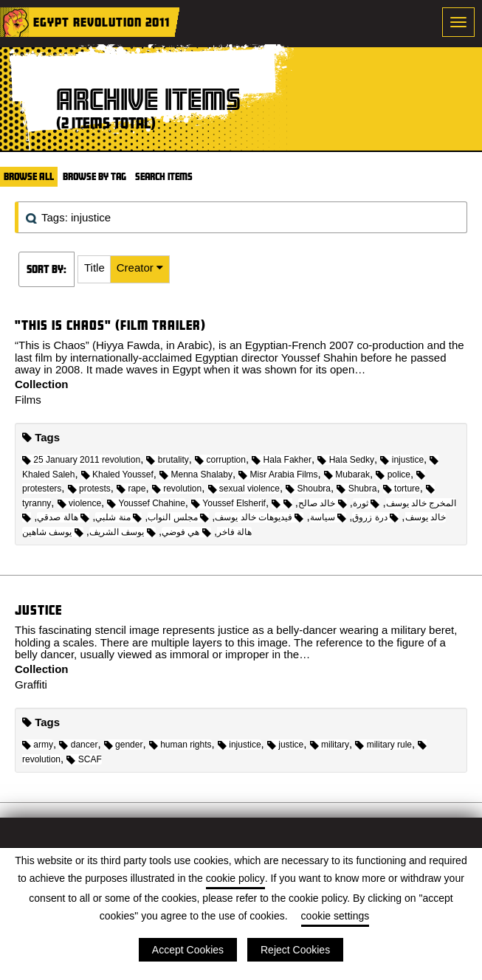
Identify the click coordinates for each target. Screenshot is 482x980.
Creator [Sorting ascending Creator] (137, 268)
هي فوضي (186, 532)
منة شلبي (118, 517)
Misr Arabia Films (278, 475)
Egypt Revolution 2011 (101, 22)
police (393, 475)
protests (89, 489)
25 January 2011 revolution (81, 460)
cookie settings (335, 916)
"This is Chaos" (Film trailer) (110, 325)
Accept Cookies (188, 950)
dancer (78, 745)
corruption (220, 460)
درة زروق (375, 517)
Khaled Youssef (117, 475)
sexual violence (244, 489)
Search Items (164, 176)
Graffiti (31, 684)
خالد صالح (323, 503)
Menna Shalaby (196, 475)
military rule (383, 745)
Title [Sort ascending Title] (94, 268)
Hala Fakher (282, 460)
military (330, 745)
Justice (38, 610)
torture (402, 489)
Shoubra (308, 489)
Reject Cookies (295, 950)
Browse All (29, 176)
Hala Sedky (346, 460)
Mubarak (347, 475)
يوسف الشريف (123, 532)
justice (285, 745)
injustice (402, 460)
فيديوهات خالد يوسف (259, 517)
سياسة (328, 517)
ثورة (366, 503)
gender (124, 745)
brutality (167, 460)
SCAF (84, 759)
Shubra (357, 489)
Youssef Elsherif (228, 503)
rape (131, 489)
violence (79, 503)
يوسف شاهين (53, 532)
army (38, 745)
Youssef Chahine (146, 503)
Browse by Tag (94, 176)
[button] (94, 269)
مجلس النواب (178, 517)
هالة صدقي (63, 517)
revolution (177, 489)
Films (28, 400)
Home (15, 22)
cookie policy (235, 878)
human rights (180, 745)
